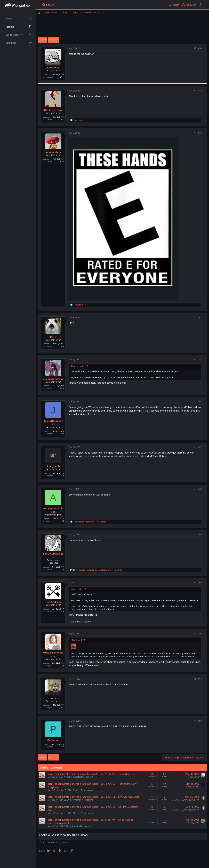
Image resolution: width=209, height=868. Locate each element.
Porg (53, 337)
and (90, 522)
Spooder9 (53, 68)
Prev (43, 40)
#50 (200, 583)
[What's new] (201, 5)
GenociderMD (193, 787)
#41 (200, 48)
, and (99, 570)
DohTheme (176, 863)
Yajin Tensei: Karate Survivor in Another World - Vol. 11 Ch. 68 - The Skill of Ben (91, 774)
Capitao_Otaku (193, 823)
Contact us (80, 861)
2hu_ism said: (78, 366)
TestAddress (53, 602)
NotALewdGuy (53, 110)
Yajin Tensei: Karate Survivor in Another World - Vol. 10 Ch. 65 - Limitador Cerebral (93, 797)
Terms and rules (98, 861)
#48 (200, 489)
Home (9, 19)
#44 (200, 318)
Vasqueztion (53, 152)
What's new (12, 35)
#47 (200, 447)
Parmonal (53, 740)
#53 (200, 721)
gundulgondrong (53, 379)
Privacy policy (118, 861)
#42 (200, 91)
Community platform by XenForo (181, 861)
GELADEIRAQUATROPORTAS (186, 800)
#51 (200, 633)
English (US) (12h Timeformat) (54, 861)
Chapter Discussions (83, 777)
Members (11, 43)
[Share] (195, 48)
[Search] (48, 5)
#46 (200, 402)
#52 (200, 679)
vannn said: (77, 589)
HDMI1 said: (77, 640)
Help (131, 861)
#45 (200, 360)
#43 (200, 133)
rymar (53, 698)
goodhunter (194, 777)
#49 (200, 535)
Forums (10, 27)
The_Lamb (53, 466)
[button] (22, 35)
